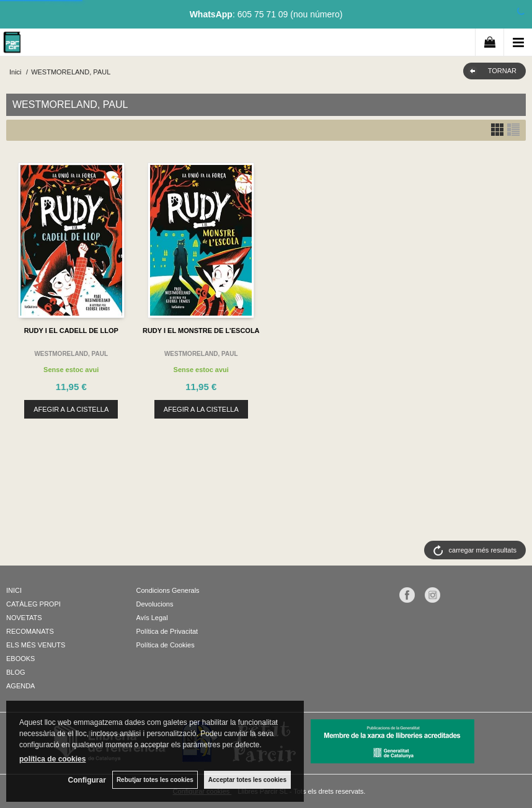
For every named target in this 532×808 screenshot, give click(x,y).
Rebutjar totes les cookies (155, 780)
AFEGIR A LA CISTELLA (71, 409)
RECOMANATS (30, 631)
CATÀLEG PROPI (33, 604)
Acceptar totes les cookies (247, 780)
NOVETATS (24, 618)
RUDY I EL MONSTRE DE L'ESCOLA (201, 331)
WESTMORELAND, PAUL (71, 354)
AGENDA (20, 686)
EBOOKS (20, 659)
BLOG (16, 672)
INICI (14, 590)
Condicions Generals (168, 590)
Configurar (87, 780)
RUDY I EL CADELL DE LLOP (71, 331)
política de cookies (52, 759)
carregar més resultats (483, 550)
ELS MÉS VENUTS (36, 645)
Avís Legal (152, 618)
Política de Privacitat (167, 631)
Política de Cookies (166, 645)
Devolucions (155, 604)
